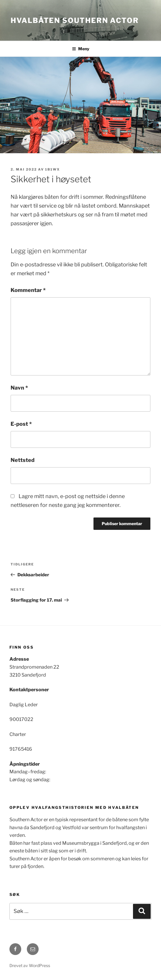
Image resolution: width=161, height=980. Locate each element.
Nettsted (23, 460)
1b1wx (52, 169)
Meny (81, 49)
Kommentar (28, 290)
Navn (19, 388)
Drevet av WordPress (30, 965)
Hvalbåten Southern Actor (75, 20)
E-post (21, 424)
